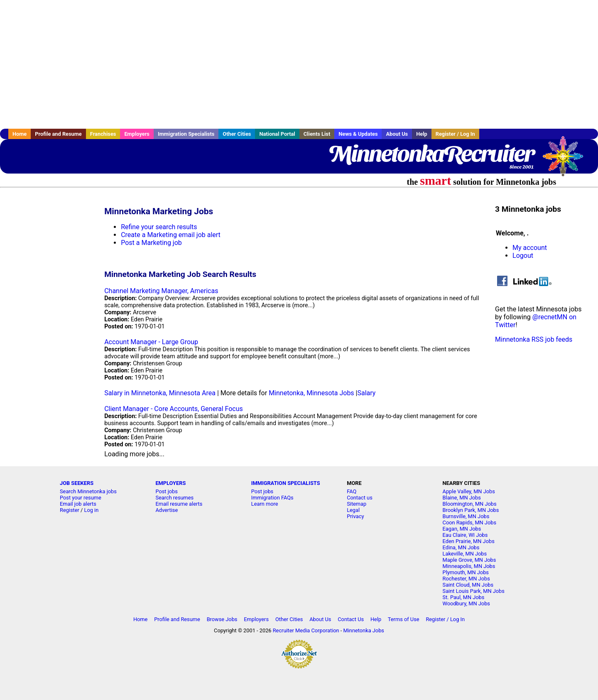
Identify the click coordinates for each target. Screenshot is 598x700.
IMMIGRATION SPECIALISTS (286, 483)
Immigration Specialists (186, 134)
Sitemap (357, 504)
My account (530, 248)
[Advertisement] (299, 64)
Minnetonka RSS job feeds (534, 339)
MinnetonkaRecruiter (431, 154)
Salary (367, 393)
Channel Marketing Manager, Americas (161, 291)
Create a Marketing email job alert (171, 235)
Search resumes (174, 498)
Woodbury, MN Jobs (466, 603)
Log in (92, 510)
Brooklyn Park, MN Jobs (471, 510)
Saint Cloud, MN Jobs (468, 585)
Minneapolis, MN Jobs (469, 566)
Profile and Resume (58, 134)
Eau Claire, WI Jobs (465, 535)
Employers (137, 134)
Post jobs (166, 491)
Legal (353, 510)
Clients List (317, 134)
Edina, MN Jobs (461, 547)
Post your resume (81, 498)
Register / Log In (455, 134)
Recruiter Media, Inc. (567, 160)
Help (422, 134)
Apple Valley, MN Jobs (469, 491)
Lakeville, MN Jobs (465, 554)
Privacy (355, 516)
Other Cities (237, 134)
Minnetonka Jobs (364, 630)
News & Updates (358, 134)
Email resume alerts (179, 504)
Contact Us (351, 619)
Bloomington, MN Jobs (470, 504)
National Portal (277, 134)
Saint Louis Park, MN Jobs (474, 591)
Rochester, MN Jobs (466, 579)
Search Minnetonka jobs (88, 491)
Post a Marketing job (151, 243)
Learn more (265, 504)
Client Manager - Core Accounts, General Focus (174, 409)
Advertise (167, 510)
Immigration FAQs (272, 498)
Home (20, 134)
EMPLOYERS (170, 483)
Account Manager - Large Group (151, 342)
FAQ (352, 491)
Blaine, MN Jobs (462, 498)
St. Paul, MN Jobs (464, 597)
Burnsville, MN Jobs (466, 516)
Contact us (360, 498)
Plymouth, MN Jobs (466, 572)
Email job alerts (78, 504)
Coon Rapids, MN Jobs (469, 523)
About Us (397, 134)
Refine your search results (159, 227)
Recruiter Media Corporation (306, 630)
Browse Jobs (222, 619)
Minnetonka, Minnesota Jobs (311, 393)
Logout (523, 256)
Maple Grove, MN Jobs (469, 560)
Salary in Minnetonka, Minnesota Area (160, 393)
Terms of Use (404, 619)
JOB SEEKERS (77, 483)
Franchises (103, 134)
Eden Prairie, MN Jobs (469, 541)
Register (70, 510)
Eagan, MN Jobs (462, 529)
